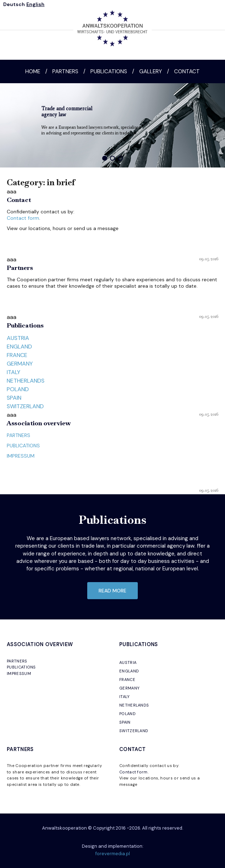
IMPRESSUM (21, 456)
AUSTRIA (18, 338)
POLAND (18, 389)
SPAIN (14, 398)
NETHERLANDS (26, 381)
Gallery (151, 71)
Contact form (23, 218)
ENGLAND (19, 347)
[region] (112, 125)
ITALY (14, 372)
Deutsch (14, 4)
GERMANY (20, 364)
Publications (109, 71)
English (35, 4)
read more (112, 591)
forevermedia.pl (113, 854)
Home (33, 71)
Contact (187, 71)
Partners (65, 71)
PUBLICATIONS (23, 446)
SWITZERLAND (25, 406)
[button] (105, 158)
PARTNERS (19, 435)
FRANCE (17, 355)
